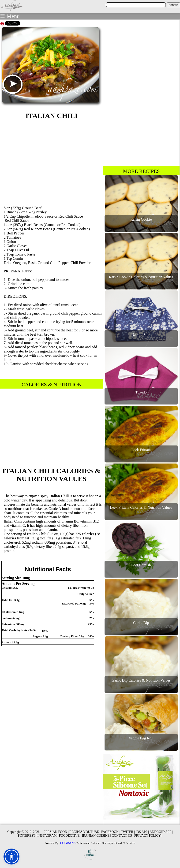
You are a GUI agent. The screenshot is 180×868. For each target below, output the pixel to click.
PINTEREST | (27, 836)
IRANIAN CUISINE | (96, 836)
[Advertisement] (52, 162)
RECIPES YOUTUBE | (85, 832)
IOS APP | (142, 832)
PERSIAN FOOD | (56, 832)
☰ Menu (10, 16)
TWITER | (128, 832)
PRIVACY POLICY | (148, 836)
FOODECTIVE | (70, 836)
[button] (11, 857)
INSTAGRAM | (48, 836)
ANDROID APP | (161, 832)
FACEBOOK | (111, 832)
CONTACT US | (123, 836)
